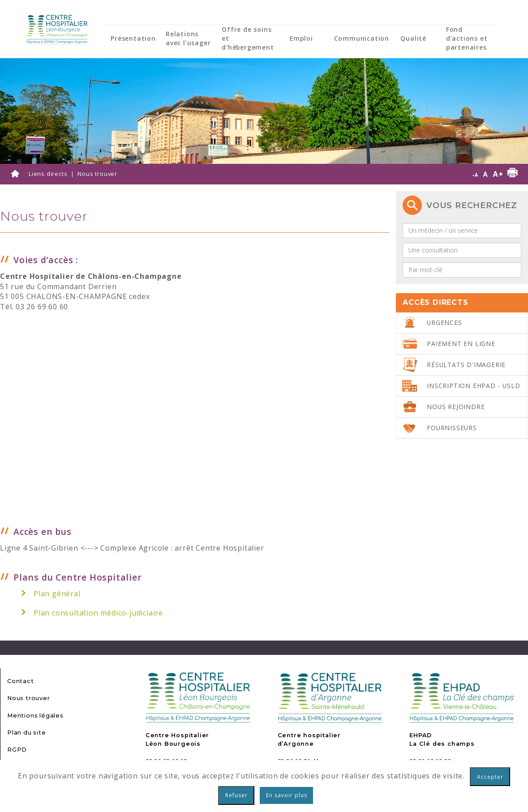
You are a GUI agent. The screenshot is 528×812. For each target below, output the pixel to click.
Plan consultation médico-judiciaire (98, 613)
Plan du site (27, 733)
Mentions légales (35, 716)
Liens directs (48, 174)
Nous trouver (29, 698)
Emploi (301, 38)
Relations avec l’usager (188, 38)
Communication (362, 38)
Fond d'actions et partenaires (467, 38)
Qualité (413, 38)
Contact (21, 681)
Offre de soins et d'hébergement (248, 38)
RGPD (17, 750)
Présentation (133, 38)
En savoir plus (287, 795)
